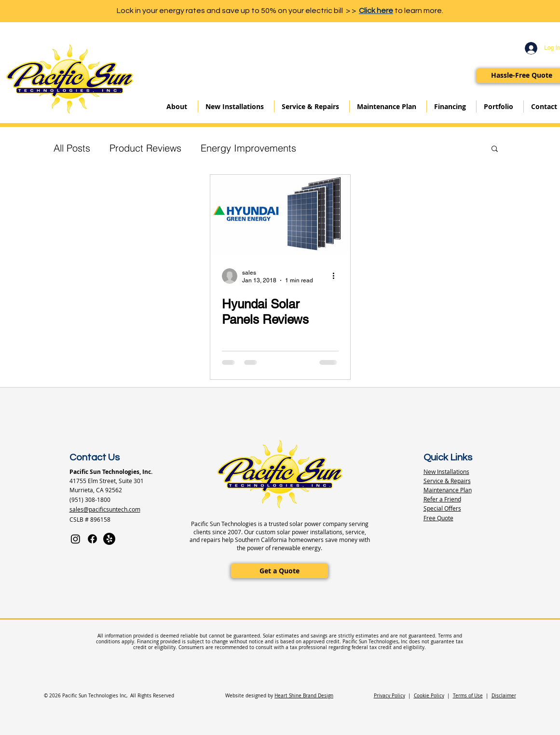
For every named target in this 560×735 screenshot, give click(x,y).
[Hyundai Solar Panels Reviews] (280, 215)
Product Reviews (145, 148)
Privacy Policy (389, 696)
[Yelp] (109, 539)
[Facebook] (92, 539)
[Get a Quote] (280, 571)
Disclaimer (504, 696)
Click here (376, 11)
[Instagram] (75, 539)
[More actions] (337, 276)
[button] (495, 149)
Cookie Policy (429, 696)
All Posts (72, 148)
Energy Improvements (248, 148)
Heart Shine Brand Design (304, 696)
